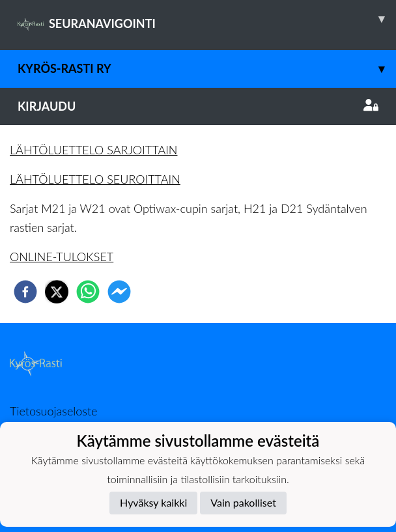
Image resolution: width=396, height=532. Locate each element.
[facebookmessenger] (119, 292)
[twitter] (57, 292)
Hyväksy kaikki (153, 502)
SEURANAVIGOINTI (207, 19)
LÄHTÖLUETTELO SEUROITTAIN (95, 179)
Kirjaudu (198, 106)
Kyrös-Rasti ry (207, 69)
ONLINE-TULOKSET (62, 257)
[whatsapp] (88, 292)
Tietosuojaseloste (53, 411)
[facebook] (25, 292)
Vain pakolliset (243, 502)
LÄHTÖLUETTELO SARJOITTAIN (93, 150)
